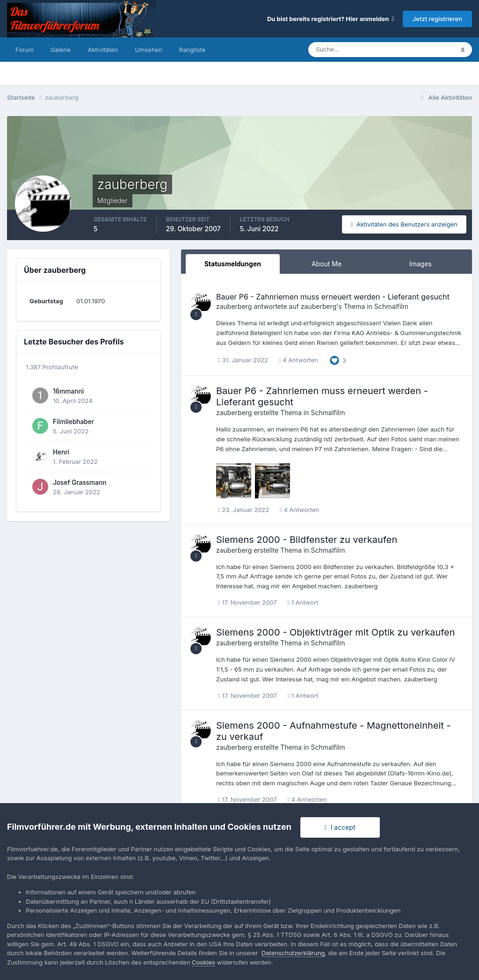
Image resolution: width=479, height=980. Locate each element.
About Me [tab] (327, 264)
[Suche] (348, 50)
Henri (61, 452)
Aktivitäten (103, 50)
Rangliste (192, 50)
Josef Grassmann (80, 483)
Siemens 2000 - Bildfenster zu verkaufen (307, 540)
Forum (25, 50)
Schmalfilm (391, 306)
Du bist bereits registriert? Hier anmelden (331, 19)
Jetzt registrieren (437, 19)
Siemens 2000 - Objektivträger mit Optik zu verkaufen (336, 632)
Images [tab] (421, 264)
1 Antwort (303, 602)
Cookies (203, 962)
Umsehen (148, 50)
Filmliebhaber (73, 422)
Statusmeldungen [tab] (233, 264)
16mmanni (68, 391)
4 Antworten (298, 360)
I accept (340, 827)
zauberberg (234, 306)
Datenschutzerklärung (293, 953)
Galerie (61, 50)
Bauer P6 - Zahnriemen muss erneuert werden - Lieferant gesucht (333, 297)
